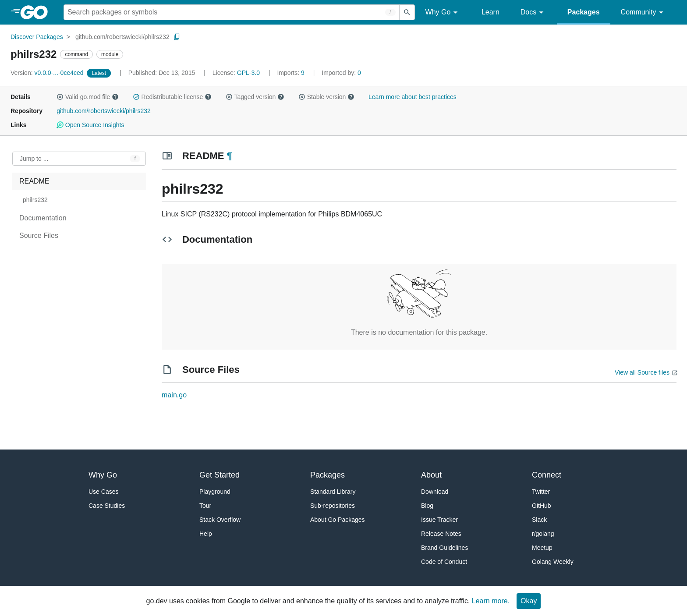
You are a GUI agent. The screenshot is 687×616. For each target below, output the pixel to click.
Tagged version (255, 97)
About (431, 475)
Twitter (541, 492)
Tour (205, 506)
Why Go (443, 12)
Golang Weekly (553, 562)
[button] (60, 97)
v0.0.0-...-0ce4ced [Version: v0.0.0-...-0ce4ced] (48, 73)
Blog (427, 506)
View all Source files (642, 372)
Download (435, 492)
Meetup (542, 548)
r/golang (543, 534)
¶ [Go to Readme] (229, 156)
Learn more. (491, 601)
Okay (529, 601)
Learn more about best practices (413, 97)
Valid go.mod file (88, 97)
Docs (533, 12)
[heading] (37, 12)
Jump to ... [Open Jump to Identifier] (34, 159)
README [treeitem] (34, 181)
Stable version (326, 97)
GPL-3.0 (248, 73)
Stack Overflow (220, 520)
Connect (547, 475)
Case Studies (107, 506)
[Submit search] (407, 12)
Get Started (220, 475)
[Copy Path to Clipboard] (177, 37)
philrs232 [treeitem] (35, 200)
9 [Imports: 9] (291, 73)
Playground (215, 492)
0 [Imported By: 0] (341, 73)
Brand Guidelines (444, 548)
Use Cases (103, 492)
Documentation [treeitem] (43, 218)
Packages (584, 12)
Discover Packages (37, 37)
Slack (539, 520)
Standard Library (333, 492)
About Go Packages (338, 520)
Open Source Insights (90, 125)
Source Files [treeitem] (39, 235)
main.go (174, 395)
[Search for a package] (232, 12)
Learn (490, 12)
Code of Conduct (444, 562)
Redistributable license (172, 97)
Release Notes (441, 534)
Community (643, 12)
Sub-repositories (333, 506)
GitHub (542, 506)
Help (206, 534)
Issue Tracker (439, 520)
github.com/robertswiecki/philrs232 (122, 37)
